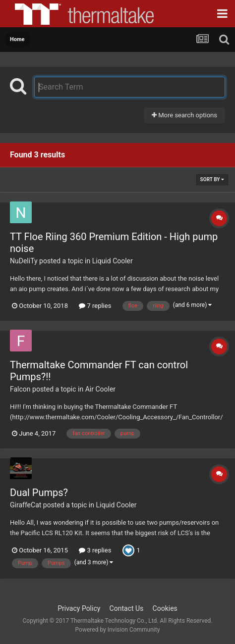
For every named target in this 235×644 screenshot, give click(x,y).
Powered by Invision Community (118, 630)
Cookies (165, 608)
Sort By (212, 179)
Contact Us (127, 608)
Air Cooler (100, 389)
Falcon (20, 389)
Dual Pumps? (39, 493)
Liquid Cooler (113, 261)
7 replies (95, 306)
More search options (184, 115)
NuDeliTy (24, 261)
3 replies (95, 550)
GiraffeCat (26, 505)
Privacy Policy (79, 608)
